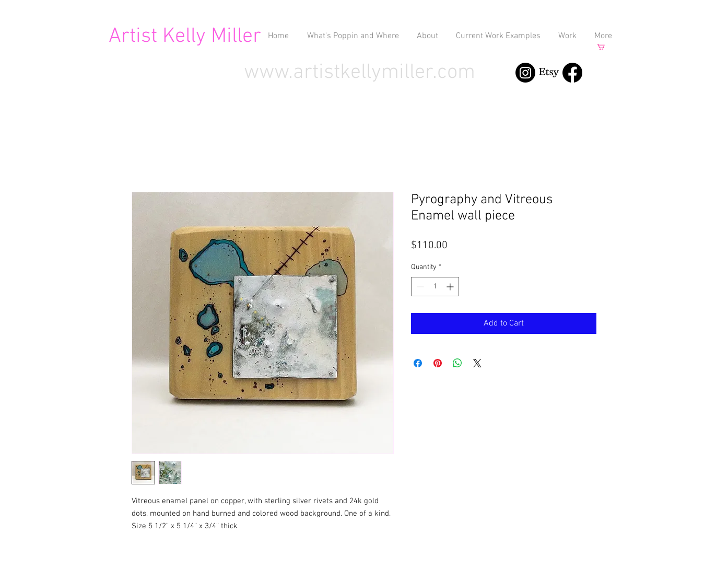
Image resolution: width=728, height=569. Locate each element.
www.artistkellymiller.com (360, 73)
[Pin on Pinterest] (438, 363)
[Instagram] (525, 73)
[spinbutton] (435, 287)
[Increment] (451, 287)
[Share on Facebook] (418, 363)
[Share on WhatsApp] (457, 363)
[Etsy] (549, 73)
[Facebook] (572, 73)
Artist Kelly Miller (185, 37)
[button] (604, 47)
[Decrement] (419, 287)
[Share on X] (477, 363)
